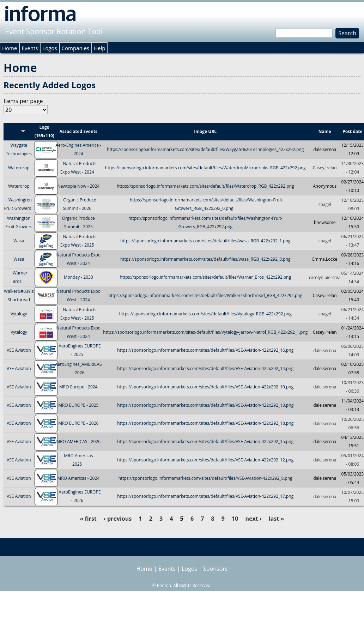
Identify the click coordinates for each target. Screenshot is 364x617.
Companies (75, 48)
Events (30, 48)
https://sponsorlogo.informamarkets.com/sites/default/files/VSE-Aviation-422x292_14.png (205, 368)
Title (19, 131)
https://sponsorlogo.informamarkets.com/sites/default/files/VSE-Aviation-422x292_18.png (205, 424)
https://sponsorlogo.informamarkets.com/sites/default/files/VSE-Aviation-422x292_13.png (205, 405)
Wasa (19, 241)
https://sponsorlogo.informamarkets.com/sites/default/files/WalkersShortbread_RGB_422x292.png (205, 295)
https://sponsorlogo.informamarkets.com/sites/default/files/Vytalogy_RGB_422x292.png (205, 314)
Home (10, 48)
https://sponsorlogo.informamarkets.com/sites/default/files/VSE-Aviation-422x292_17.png (205, 497)
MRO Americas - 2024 (78, 478)
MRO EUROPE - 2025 (78, 405)
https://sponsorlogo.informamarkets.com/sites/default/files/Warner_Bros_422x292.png (205, 277)
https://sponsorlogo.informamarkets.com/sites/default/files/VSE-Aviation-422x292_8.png (205, 478)
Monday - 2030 (78, 277)
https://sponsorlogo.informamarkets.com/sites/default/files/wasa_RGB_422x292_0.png (205, 259)
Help (99, 48)
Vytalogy (19, 314)
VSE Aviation (19, 350)
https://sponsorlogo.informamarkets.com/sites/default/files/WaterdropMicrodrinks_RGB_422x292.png (205, 168)
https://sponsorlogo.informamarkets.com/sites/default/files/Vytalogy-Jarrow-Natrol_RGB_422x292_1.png (205, 332)
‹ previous (118, 519)
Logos (50, 48)
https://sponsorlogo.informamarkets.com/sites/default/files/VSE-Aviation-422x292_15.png (205, 441)
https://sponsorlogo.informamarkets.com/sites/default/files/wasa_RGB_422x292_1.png (205, 241)
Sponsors (215, 569)
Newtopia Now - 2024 (78, 186)
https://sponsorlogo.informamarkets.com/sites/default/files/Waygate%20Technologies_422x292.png (205, 149)
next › (254, 519)
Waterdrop (19, 168)
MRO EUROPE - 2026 (78, 424)
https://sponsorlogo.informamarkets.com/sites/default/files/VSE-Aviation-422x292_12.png (205, 460)
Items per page (23, 101)
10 (235, 519)
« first (88, 519)
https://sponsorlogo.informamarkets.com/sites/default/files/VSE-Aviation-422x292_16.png (205, 350)
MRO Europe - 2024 (78, 387)
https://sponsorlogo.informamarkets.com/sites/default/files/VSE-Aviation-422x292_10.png (205, 387)
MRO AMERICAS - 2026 (78, 441)
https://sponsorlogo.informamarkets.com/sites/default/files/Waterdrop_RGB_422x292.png (205, 186)
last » (276, 519)
